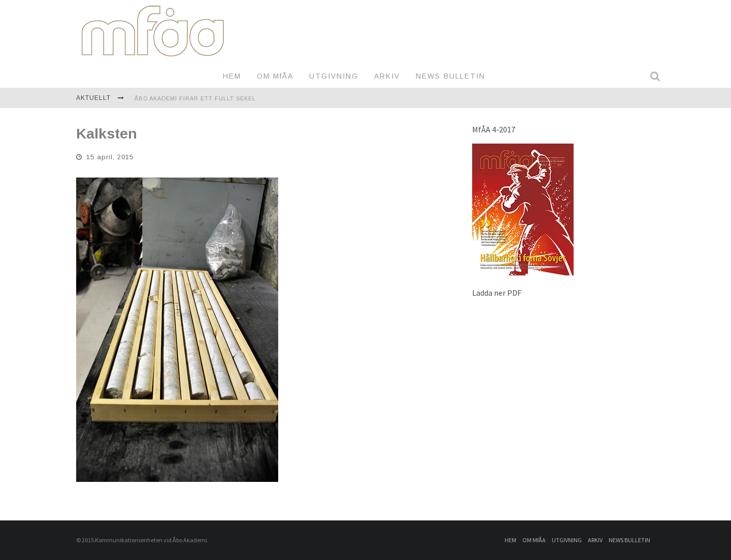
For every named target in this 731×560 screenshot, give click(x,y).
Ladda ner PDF (497, 293)
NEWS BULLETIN (451, 76)
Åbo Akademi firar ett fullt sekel (195, 98)
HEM (232, 76)
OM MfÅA (275, 76)
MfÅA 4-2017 (494, 129)
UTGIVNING (334, 76)
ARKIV (387, 76)
